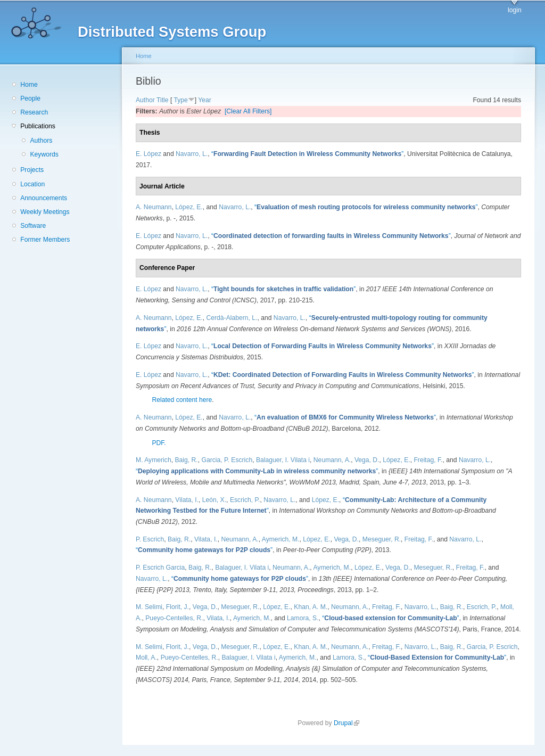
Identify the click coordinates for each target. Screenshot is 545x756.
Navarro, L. (192, 154)
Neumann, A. (332, 460)
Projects (32, 170)
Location (32, 184)
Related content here (182, 400)
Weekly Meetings (45, 212)
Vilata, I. (187, 500)
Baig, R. (186, 460)
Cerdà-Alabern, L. (232, 318)
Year (205, 100)
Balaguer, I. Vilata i (283, 460)
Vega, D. (367, 460)
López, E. (189, 207)
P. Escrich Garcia (160, 568)
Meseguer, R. (382, 539)
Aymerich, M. (281, 539)
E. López (148, 154)
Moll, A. (146, 658)
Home (29, 85)
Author (145, 100)
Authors (41, 141)
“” (307, 154)
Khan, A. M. (311, 607)
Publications (38, 126)
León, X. (214, 500)
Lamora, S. (303, 618)
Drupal (346, 723)
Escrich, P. (245, 500)
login (515, 10)
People (30, 98)
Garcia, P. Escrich (227, 460)
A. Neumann (154, 207)
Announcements (44, 198)
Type (180, 100)
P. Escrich (150, 539)
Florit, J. (177, 607)
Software (33, 226)
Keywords (44, 154)
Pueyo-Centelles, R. (174, 618)
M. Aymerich (154, 460)
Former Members (45, 240)
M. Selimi (149, 607)
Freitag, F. (428, 460)
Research (34, 112)
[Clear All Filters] (248, 111)
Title (163, 100)
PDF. (159, 443)
